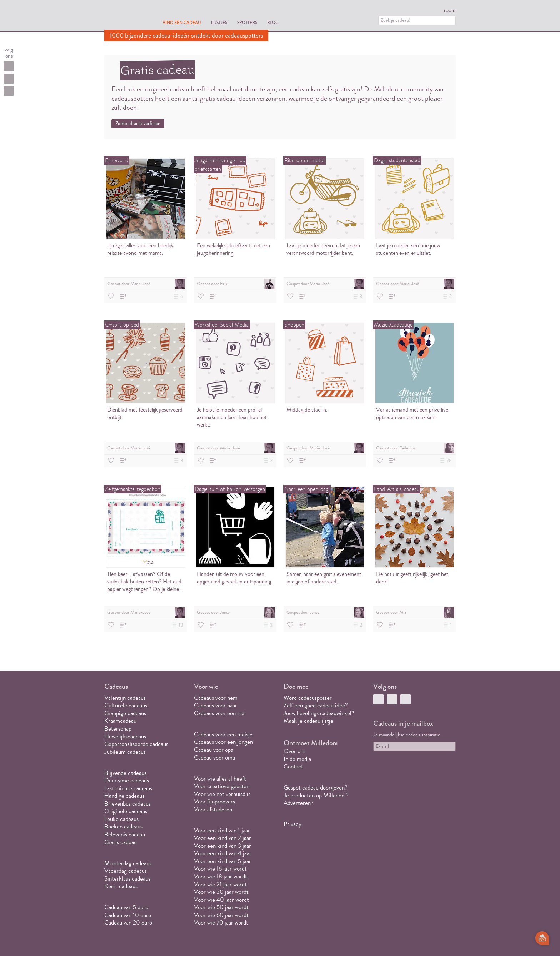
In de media (297, 759)
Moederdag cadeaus (128, 863)
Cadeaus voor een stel (220, 713)
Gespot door (146, 284)
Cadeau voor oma (214, 758)
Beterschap (118, 729)
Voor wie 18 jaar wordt (221, 877)
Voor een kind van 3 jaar (222, 846)
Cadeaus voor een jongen (224, 742)
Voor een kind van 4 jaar (223, 853)
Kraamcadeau (120, 721)
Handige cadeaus (124, 796)
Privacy (292, 824)
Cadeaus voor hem (216, 698)
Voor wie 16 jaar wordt (220, 869)
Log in (450, 11)
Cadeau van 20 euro (128, 923)
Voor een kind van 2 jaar (222, 838)
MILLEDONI (124, 16)
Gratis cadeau (121, 842)
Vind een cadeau (182, 22)
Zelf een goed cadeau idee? (316, 705)
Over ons (294, 751)
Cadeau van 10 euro (128, 915)
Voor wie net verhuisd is (222, 794)
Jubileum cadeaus (125, 752)
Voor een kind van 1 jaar (222, 830)
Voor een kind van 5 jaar (222, 861)
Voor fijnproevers (214, 801)
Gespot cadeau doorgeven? (316, 788)
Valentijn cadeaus (125, 698)
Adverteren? (299, 803)
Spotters (247, 22)
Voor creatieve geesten (222, 786)
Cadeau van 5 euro (126, 907)
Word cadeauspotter (308, 698)
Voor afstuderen (213, 809)
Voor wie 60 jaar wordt (221, 915)
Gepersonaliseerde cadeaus (136, 744)
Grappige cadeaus (125, 713)
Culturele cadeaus (126, 705)
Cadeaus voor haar (216, 705)
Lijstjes (219, 22)
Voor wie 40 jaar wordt (221, 900)
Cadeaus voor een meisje (223, 734)
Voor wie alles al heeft (220, 779)
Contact (293, 766)
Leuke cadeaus (121, 819)
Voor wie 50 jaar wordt (221, 907)
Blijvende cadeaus (125, 773)
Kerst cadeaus (121, 886)
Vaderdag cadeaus (126, 871)
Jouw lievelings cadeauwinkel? (319, 713)
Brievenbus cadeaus (127, 804)
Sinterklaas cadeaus (127, 879)
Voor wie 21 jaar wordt (220, 884)
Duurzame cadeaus (127, 780)
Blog (273, 22)
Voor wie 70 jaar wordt (221, 923)
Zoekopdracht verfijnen (138, 124)
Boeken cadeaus (123, 826)
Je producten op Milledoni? (316, 795)
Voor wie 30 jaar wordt (221, 892)
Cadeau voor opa (214, 750)
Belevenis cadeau (125, 834)
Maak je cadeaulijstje (308, 721)
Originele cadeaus (126, 811)
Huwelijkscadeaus (125, 736)
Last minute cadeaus (128, 788)
